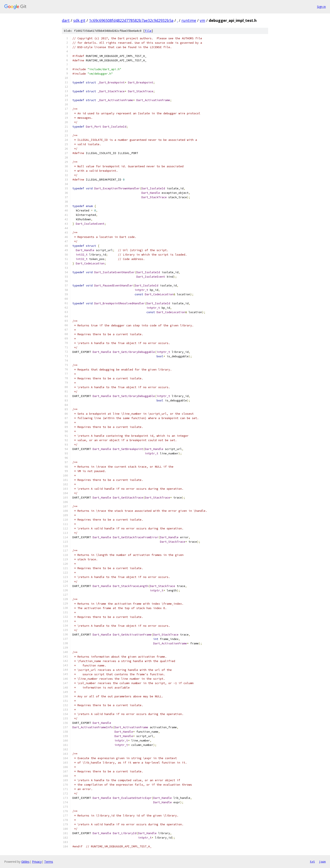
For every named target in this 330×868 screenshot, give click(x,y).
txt (312, 861)
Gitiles (25, 862)
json (322, 861)
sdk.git (79, 20)
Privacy (37, 862)
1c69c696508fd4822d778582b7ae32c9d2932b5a (131, 20)
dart (66, 20)
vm (202, 20)
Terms (49, 862)
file (148, 31)
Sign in (321, 7)
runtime (189, 20)
